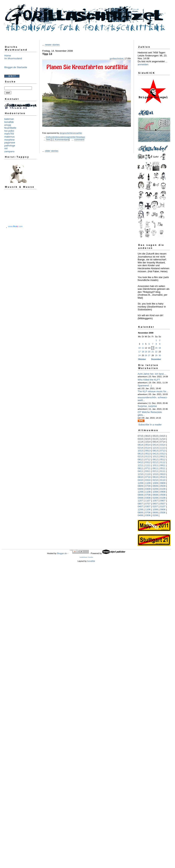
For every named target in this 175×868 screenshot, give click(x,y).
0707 (148, 504)
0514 (148, 445)
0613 (140, 454)
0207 (155, 506)
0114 (148, 448)
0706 (148, 512)
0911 (163, 465)
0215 (148, 439)
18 (143, 352)
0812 (140, 459)
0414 (155, 445)
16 (160, 348)
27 (149, 355)
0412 (140, 462)
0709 (148, 486)
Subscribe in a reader (150, 425)
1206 (140, 509)
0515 (155, 436)
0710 (148, 477)
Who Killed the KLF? (149, 380)
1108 (148, 492)
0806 (140, 512)
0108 (163, 498)
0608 (155, 495)
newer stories (52, 45)
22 (156, 352)
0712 (148, 459)
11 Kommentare (60, 140)
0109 (163, 489)
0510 (163, 477)
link (48, 140)
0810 (140, 477)
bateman (9, 119)
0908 (163, 492)
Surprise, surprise (147, 406)
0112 (163, 462)
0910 (163, 474)
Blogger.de (62, 553)
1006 (155, 509)
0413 (155, 454)
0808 (140, 495)
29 (156, 355)
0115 (155, 439)
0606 (155, 512)
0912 (163, 456)
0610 (155, 477)
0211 (155, 471)
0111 (163, 471)
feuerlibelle (10, 128)
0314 (163, 445)
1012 (155, 456)
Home (8, 56)
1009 (155, 483)
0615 (148, 436)
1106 (148, 509)
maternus (9, 137)
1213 (155, 448)
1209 (140, 483)
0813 (155, 451)
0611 (155, 468)
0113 (148, 456)
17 (140, 352)
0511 (163, 468)
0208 (155, 498)
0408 (140, 498)
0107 (163, 506)
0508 (163, 495)
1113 (163, 448)
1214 (163, 439)
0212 (155, 462)
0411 (140, 471)
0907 (163, 501)
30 (160, 355)
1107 (148, 501)
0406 (140, 515)
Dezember (156, 359)
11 (143, 348)
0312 (148, 462)
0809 (140, 486)
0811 (140, 468)
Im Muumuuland (13, 58)
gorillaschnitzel (117, 58)
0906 (163, 509)
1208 (140, 492)
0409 (140, 489)
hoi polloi (9, 131)
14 (153, 348)
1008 (155, 492)
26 (146, 355)
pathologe (10, 146)
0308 (148, 498)
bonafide (9, 122)
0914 (155, 442)
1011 (155, 465)
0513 (148, 454)
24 (140, 355)
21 (153, 352)
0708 (148, 495)
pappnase (10, 143)
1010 (155, 474)
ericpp (8, 125)
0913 (148, 451)
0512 (163, 459)
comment (79, 140)
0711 (148, 468)
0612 (155, 459)
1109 (148, 483)
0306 (148, 515)
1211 (140, 465)
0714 (163, 442)
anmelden (143, 64)
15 (156, 348)
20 (149, 352)
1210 (140, 474)
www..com (15, 226)
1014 (148, 442)
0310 (148, 480)
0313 (163, 454)
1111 (148, 465)
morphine (9, 140)
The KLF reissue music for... (153, 391)
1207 (140, 501)
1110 (148, 474)
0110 (163, 480)
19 (146, 352)
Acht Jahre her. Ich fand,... (152, 374)
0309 (148, 489)
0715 (140, 436)
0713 (163, 451)
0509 (163, 486)
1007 (155, 501)
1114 (140, 442)
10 (140, 348)
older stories (52, 151)
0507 (163, 504)
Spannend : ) (145, 386)
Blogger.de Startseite (16, 67)
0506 (163, 512)
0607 (155, 504)
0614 (140, 445)
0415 (163, 436)
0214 (140, 448)
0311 (148, 471)
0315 (140, 439)
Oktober (142, 359)
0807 (140, 504)
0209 (155, 489)
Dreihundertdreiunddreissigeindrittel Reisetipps (65, 137)
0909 (163, 483)
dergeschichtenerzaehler (71, 133)
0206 (155, 515)
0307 (148, 506)
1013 (140, 451)
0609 (155, 486)
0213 (140, 456)
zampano (9, 151)
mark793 (9, 134)
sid (6, 148)
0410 (140, 480)
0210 (155, 480)
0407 (140, 506)
